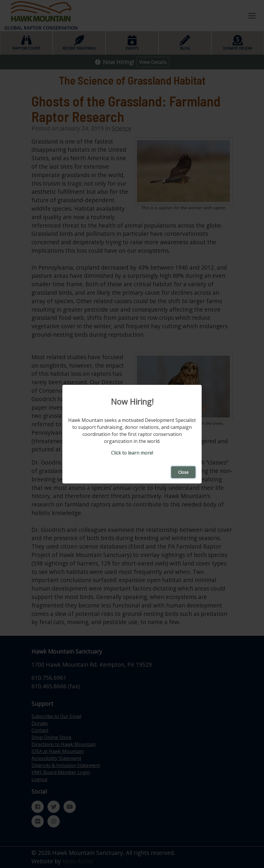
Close (183, 472)
